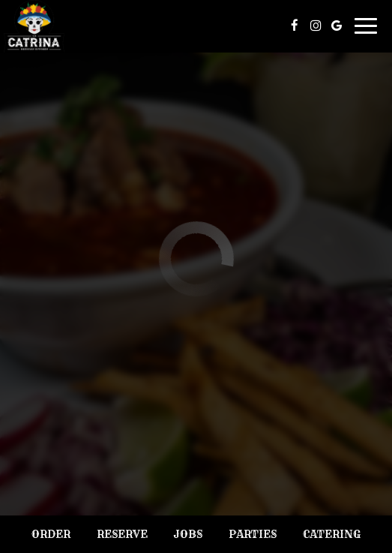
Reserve (122, 534)
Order (51, 534)
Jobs (188, 534)
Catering (332, 534)
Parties (253, 534)
